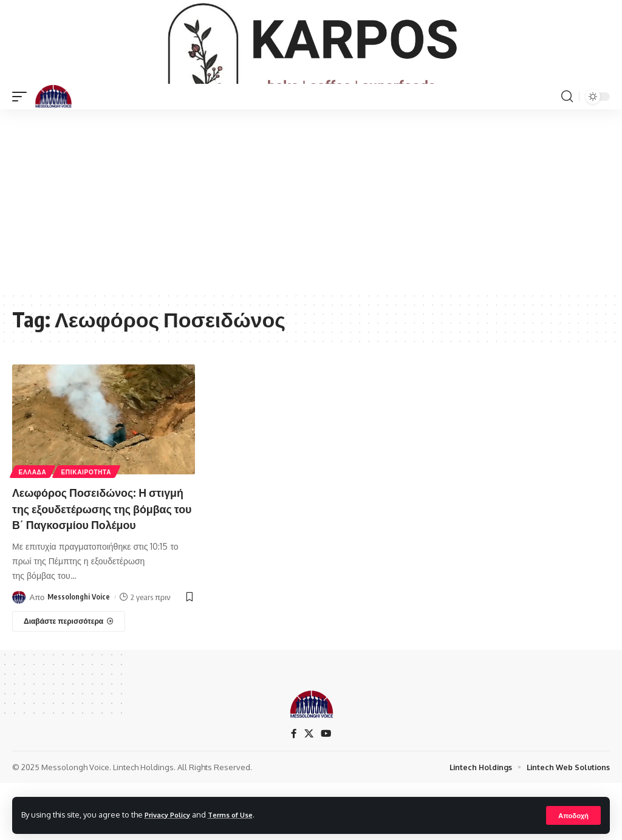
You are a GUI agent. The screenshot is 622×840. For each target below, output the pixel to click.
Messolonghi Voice (79, 652)
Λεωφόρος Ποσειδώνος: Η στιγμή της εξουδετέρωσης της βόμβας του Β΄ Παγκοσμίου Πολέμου (99, 556)
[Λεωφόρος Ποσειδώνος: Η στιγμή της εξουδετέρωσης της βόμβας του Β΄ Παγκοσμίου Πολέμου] (69, 677)
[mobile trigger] (22, 137)
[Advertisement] (311, 241)
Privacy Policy (171, 814)
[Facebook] (293, 789)
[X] (309, 789)
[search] (567, 137)
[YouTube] (326, 789)
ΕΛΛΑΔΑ (33, 511)
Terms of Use (241, 814)
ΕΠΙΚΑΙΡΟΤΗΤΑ (89, 511)
